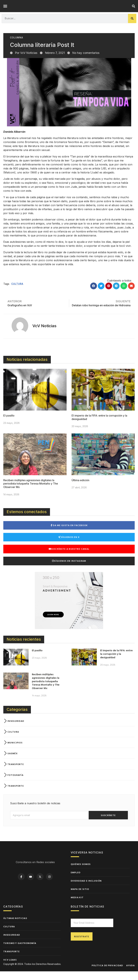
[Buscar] (132, 27)
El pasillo (9, 424)
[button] (5, 10)
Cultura (17, 293)
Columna (17, 46)
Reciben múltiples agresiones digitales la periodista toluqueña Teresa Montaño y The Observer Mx (31, 492)
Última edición (80, 489)
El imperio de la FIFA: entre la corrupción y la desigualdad (116, 662)
